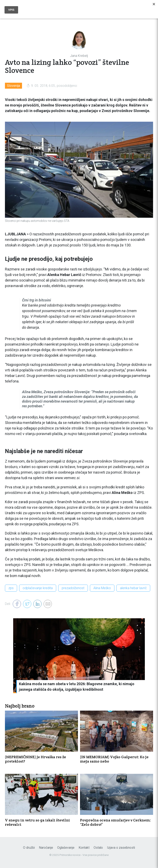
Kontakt (84, 848)
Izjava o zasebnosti (121, 848)
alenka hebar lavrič (133, 588)
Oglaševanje (66, 848)
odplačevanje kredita (38, 588)
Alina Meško (102, 588)
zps (11, 588)
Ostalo (98, 848)
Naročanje (46, 848)
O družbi (29, 848)
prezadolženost (73, 588)
